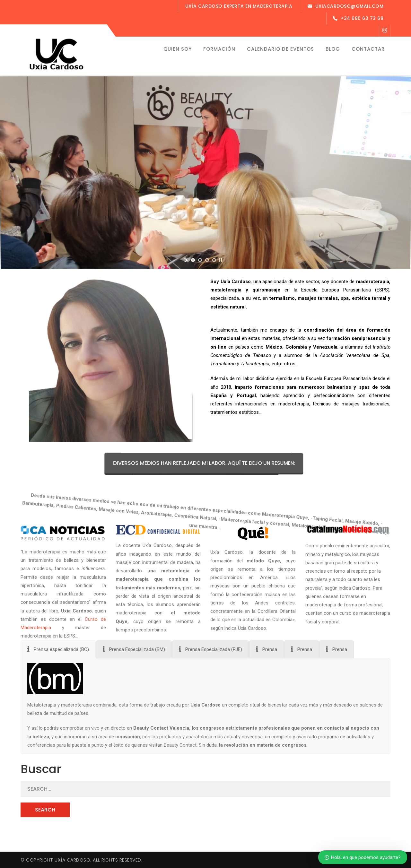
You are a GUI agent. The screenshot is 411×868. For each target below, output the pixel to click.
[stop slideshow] (221, 260)
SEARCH (45, 810)
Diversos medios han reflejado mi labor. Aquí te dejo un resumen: (212, 463)
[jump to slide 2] (200, 260)
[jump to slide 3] (207, 260)
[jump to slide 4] (214, 260)
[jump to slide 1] (193, 260)
